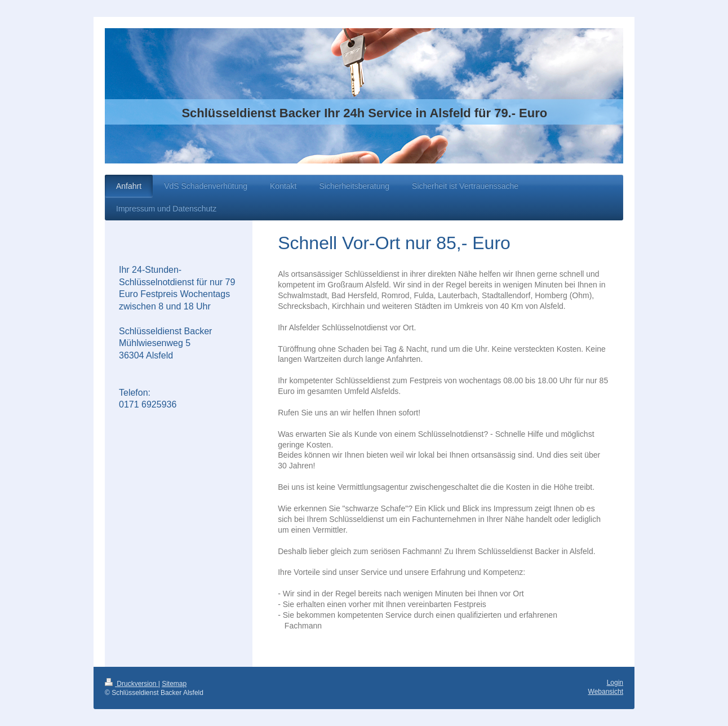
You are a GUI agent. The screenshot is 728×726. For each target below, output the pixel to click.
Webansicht (606, 692)
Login (615, 683)
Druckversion (132, 684)
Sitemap (174, 684)
